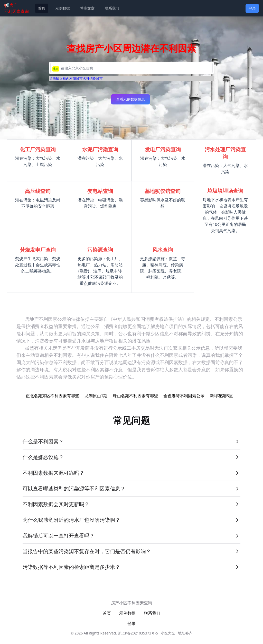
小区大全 (168, 633)
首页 (42, 8)
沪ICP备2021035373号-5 (138, 633)
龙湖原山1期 (96, 396)
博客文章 (87, 8)
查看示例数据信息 (130, 99)
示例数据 (63, 8)
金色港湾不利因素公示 (184, 396)
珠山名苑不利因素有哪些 (135, 396)
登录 (252, 8)
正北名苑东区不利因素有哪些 (52, 396)
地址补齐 (185, 633)
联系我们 (112, 8)
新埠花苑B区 (221, 396)
